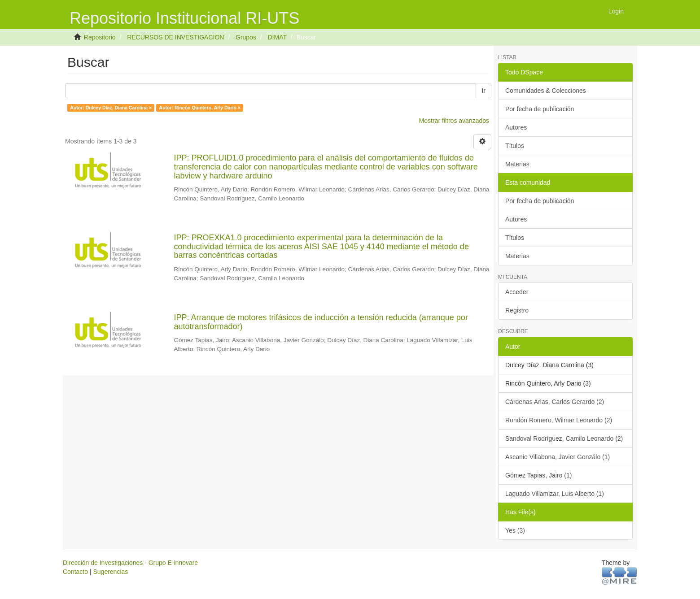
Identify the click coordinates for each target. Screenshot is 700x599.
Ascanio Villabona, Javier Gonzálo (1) (558, 457)
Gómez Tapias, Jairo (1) (538, 475)
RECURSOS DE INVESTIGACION (175, 37)
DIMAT (277, 37)
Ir (483, 91)
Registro (517, 310)
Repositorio (100, 37)
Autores (516, 127)
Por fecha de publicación (540, 109)
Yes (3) (515, 530)
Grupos (246, 37)
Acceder (517, 292)
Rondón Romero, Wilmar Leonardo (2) (559, 420)
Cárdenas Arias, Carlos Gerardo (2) (555, 402)
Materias (517, 164)
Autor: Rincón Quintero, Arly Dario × (200, 108)
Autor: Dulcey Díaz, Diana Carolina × (111, 108)
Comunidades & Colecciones (546, 91)
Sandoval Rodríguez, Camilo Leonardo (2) (564, 438)
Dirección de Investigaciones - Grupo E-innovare (130, 563)
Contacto (75, 572)
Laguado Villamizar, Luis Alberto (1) (555, 494)
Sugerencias (110, 572)
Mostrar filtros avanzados (454, 121)
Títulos (515, 146)
